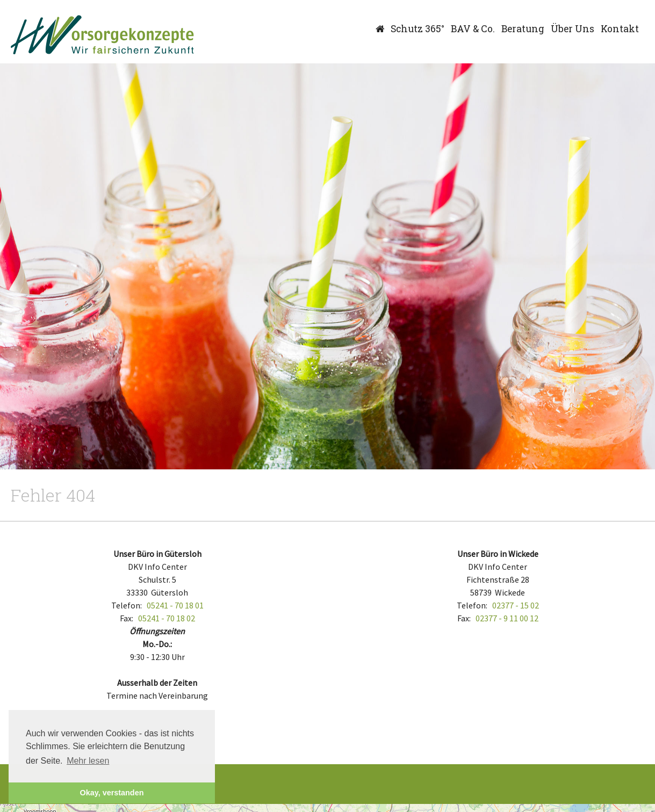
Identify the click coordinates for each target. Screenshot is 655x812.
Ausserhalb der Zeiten (157, 683)
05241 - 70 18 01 (175, 605)
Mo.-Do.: (157, 644)
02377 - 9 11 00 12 (507, 618)
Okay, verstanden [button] (112, 793)
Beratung (523, 29)
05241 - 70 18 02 (167, 618)
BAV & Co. (473, 29)
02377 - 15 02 (516, 605)
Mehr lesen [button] (88, 761)
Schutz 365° (418, 29)
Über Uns (573, 29)
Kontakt (620, 29)
